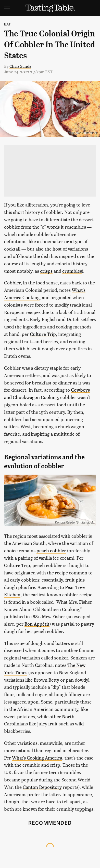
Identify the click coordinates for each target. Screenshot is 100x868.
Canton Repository (42, 787)
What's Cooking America (37, 758)
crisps (46, 271)
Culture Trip (43, 334)
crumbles (72, 271)
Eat (8, 24)
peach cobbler (51, 550)
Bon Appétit (37, 624)
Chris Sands (20, 66)
